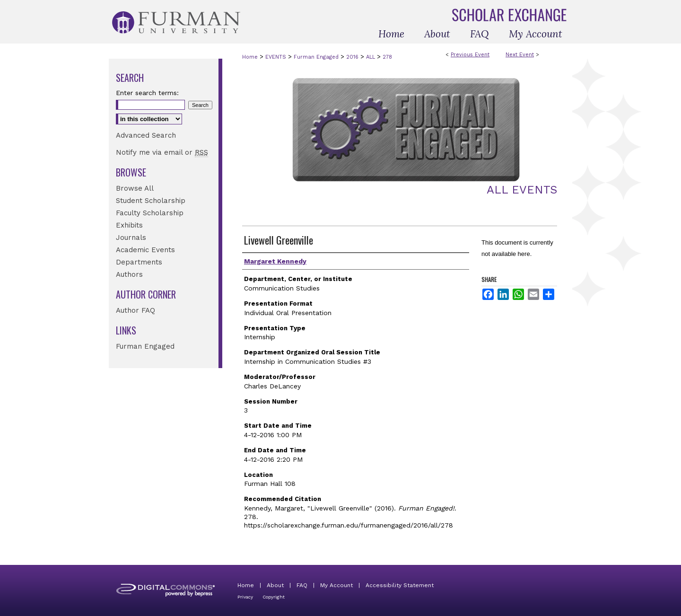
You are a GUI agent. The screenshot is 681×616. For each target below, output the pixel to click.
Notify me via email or (162, 152)
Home (250, 57)
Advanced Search (146, 135)
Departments (139, 262)
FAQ (302, 585)
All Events (522, 190)
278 (387, 57)
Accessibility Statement (400, 585)
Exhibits (129, 225)
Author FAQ (135, 310)
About (275, 585)
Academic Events (145, 250)
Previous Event (470, 55)
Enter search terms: (147, 93)
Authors (129, 274)
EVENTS (277, 57)
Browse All (135, 188)
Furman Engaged (317, 57)
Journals (131, 238)
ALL (371, 57)
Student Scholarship (151, 201)
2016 (353, 57)
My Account (336, 585)
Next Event (520, 55)
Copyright (274, 597)
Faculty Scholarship (150, 213)
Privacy (245, 597)
